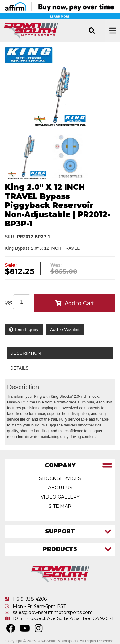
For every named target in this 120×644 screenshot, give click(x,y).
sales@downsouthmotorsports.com (53, 612)
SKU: (10, 237)
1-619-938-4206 (30, 599)
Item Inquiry (27, 329)
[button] (92, 31)
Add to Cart (79, 303)
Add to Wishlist (65, 329)
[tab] (60, 466)
